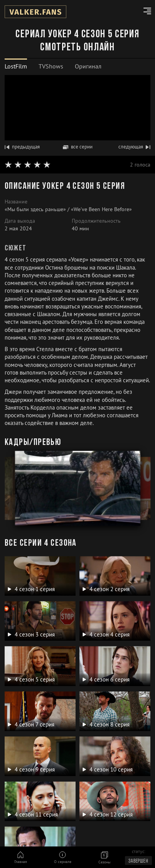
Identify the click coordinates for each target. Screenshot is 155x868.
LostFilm (16, 66)
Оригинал (88, 66)
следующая (134, 147)
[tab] (16, 66)
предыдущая (22, 147)
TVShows (51, 66)
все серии (78, 147)
